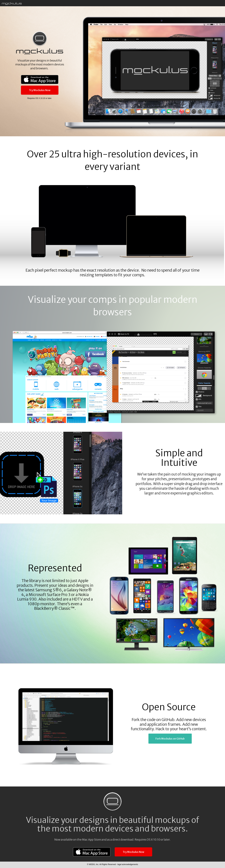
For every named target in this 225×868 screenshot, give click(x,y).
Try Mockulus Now (40, 90)
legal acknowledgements (127, 864)
